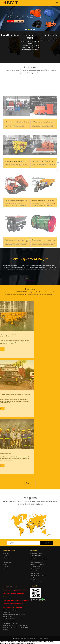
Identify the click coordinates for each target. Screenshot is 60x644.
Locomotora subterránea (37, 562)
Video (6, 569)
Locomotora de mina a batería (30, 47)
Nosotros (6, 553)
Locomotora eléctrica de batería (30, 45)
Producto (6, 558)
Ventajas (6, 556)
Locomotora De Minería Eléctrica (50, 41)
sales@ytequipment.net (13, 623)
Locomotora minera (50, 35)
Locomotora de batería (37, 553)
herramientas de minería (37, 582)
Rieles (33, 578)
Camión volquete (35, 571)
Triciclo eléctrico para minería (38, 575)
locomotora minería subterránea (50, 39)
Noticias (6, 560)
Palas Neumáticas (10, 35)
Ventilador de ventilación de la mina (40, 558)
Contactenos (7, 564)
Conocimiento (7, 562)
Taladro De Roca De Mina (37, 564)
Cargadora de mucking (37, 569)
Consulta (6, 567)
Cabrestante (34, 580)
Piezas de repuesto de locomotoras (40, 560)
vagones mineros (35, 573)
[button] (26, 29)
